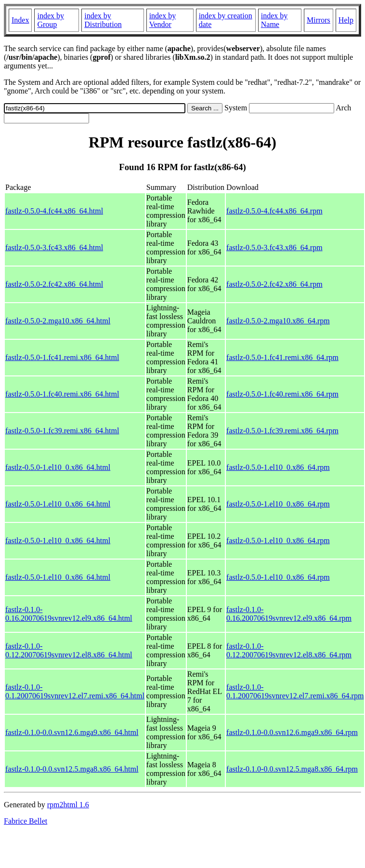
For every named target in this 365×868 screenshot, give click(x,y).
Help (346, 20)
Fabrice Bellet (26, 821)
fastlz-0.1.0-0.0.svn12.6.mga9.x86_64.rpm (292, 732)
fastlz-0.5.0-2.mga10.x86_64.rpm (278, 321)
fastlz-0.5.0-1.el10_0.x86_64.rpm (278, 467)
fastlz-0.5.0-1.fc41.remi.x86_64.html (62, 357)
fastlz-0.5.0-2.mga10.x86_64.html (58, 321)
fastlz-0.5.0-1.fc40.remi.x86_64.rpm (282, 394)
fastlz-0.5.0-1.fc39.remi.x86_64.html (62, 431)
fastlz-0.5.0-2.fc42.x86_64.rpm (274, 284)
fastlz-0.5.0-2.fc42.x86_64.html (54, 284)
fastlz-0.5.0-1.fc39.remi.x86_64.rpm (282, 431)
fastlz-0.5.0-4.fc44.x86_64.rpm (274, 211)
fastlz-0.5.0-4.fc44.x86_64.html (54, 211)
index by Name (274, 20)
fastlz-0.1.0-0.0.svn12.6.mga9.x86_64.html (72, 732)
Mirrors (319, 20)
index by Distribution (103, 20)
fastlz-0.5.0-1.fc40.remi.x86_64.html (62, 394)
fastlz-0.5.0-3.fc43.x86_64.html (54, 247)
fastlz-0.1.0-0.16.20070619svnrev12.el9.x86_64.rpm (289, 614)
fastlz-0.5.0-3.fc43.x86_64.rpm (274, 247)
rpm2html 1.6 (68, 805)
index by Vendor (163, 20)
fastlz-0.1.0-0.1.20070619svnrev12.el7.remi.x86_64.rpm (295, 691)
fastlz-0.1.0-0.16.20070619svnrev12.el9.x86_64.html (69, 614)
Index (20, 20)
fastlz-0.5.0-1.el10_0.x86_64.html (58, 467)
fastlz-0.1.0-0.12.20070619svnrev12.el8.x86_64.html (69, 650)
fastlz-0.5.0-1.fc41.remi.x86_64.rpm (282, 357)
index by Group (51, 20)
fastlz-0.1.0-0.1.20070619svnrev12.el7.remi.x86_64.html (75, 691)
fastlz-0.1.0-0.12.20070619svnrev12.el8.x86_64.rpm (289, 650)
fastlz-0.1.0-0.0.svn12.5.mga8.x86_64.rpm (292, 769)
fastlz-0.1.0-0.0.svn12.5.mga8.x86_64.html (72, 769)
